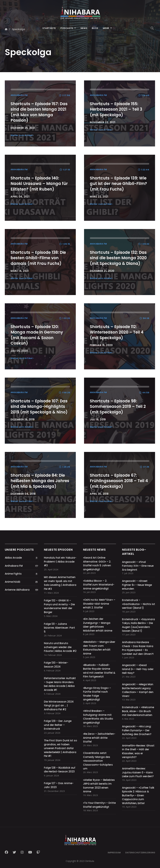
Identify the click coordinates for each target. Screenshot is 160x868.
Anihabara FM (14, 566)
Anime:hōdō (13, 582)
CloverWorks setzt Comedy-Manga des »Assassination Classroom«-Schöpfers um (98, 761)
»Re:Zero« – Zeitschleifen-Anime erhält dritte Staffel (99, 738)
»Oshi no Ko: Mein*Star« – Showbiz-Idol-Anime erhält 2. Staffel (99, 604)
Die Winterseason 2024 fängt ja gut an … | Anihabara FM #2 (59, 706)
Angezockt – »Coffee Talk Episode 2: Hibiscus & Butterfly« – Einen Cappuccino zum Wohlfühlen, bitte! (138, 795)
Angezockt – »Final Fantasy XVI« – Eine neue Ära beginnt (138, 566)
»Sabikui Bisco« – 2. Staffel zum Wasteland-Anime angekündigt (99, 585)
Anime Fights (13, 574)
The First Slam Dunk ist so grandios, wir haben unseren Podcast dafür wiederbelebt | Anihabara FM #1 (60, 748)
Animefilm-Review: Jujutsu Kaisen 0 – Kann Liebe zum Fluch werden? (138, 772)
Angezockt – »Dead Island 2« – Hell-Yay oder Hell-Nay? (138, 669)
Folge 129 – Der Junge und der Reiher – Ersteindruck (58, 725)
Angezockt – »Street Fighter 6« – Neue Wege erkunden (137, 585)
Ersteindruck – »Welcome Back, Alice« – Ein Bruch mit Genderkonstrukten (138, 711)
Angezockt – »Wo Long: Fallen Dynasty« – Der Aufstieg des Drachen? (137, 730)
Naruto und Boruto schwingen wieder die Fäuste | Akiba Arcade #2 (60, 647)
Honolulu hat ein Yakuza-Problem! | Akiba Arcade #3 (60, 562)
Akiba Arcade (13, 558)
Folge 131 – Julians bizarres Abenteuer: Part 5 (59, 628)
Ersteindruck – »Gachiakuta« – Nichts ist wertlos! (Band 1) (139, 604)
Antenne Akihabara (17, 590)
